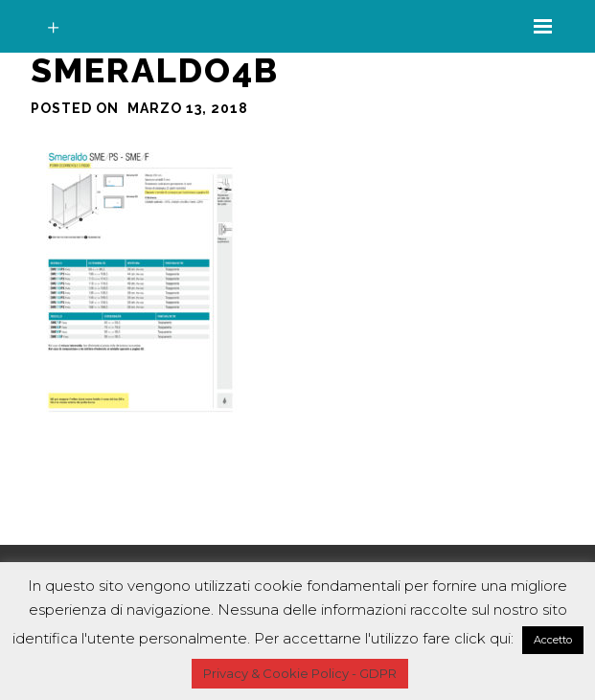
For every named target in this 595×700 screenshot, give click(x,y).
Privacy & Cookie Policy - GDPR (300, 673)
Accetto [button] (553, 640)
